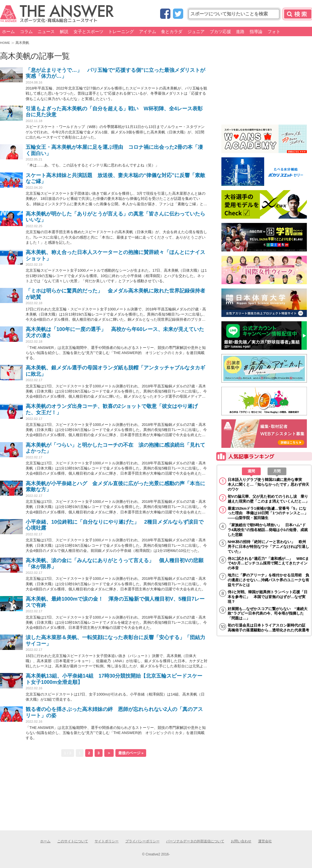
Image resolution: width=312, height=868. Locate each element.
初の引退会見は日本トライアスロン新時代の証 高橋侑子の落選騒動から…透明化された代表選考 (268, 628)
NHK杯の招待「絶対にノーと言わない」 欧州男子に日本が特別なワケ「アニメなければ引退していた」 (268, 547)
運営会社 (265, 841)
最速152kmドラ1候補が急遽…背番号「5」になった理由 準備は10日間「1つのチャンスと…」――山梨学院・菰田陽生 (268, 513)
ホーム (8, 31)
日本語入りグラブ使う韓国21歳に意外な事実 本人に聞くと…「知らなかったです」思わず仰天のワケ (268, 484)
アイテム (148, 31)
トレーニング (121, 31)
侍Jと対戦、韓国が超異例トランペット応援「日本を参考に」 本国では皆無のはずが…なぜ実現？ (268, 597)
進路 (240, 31)
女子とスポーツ (88, 31)
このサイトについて (73, 841)
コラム (26, 31)
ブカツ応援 (220, 31)
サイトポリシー (107, 841)
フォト (274, 31)
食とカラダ (172, 31)
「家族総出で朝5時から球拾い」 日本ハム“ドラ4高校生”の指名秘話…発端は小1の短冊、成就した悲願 (268, 530)
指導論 (256, 31)
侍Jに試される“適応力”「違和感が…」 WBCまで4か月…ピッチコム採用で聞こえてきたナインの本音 (268, 563)
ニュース (46, 31)
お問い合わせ (241, 841)
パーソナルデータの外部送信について (195, 841)
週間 (251, 471)
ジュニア (196, 31)
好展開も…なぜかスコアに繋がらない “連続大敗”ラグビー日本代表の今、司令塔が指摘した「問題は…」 (268, 614)
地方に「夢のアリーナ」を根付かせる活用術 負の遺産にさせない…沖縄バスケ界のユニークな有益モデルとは (268, 580)
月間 (277, 471)
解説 (64, 31)
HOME (5, 43)
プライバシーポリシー (142, 841)
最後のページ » (131, 753)
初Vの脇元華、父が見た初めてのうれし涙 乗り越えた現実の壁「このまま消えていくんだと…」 (268, 499)
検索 (298, 14)
